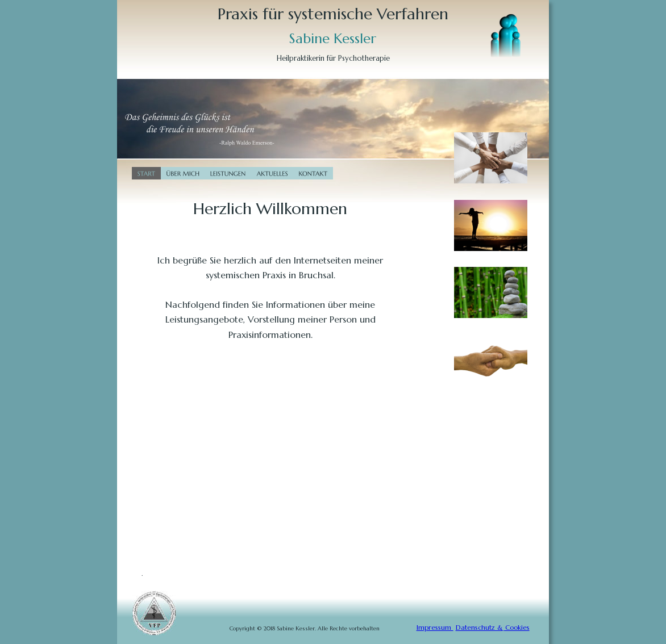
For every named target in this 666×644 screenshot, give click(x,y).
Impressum (435, 627)
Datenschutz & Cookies (493, 627)
